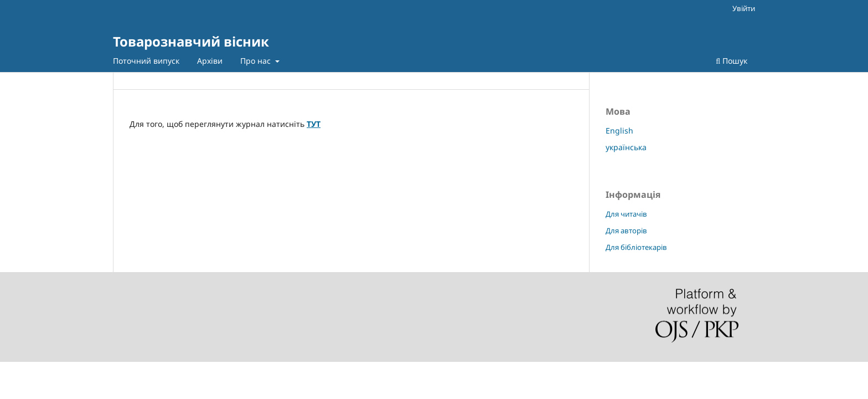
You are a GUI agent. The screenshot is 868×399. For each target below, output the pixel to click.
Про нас (257, 61)
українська (626, 147)
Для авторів (626, 231)
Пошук (732, 61)
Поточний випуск (146, 61)
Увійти (744, 8)
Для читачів (626, 214)
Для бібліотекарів (636, 247)
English (619, 131)
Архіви (210, 61)
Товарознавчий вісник (191, 41)
